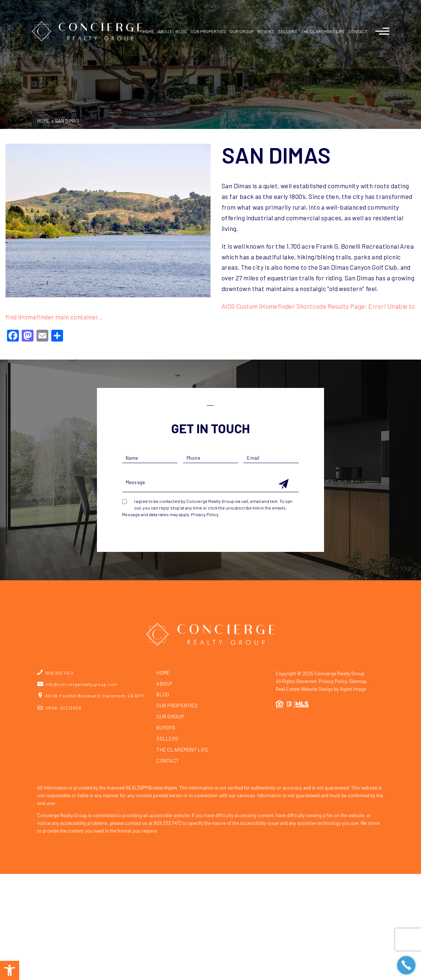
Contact (358, 31)
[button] (10, 970)
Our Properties (208, 31)
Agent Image (353, 689)
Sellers (167, 739)
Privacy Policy (205, 514)
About (165, 31)
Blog (181, 31)
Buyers (166, 728)
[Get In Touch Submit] (283, 484)
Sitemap (358, 681)
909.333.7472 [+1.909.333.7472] (60, 673)
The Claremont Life (182, 750)
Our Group (242, 31)
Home (148, 31)
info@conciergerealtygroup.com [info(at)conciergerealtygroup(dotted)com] (81, 684)
